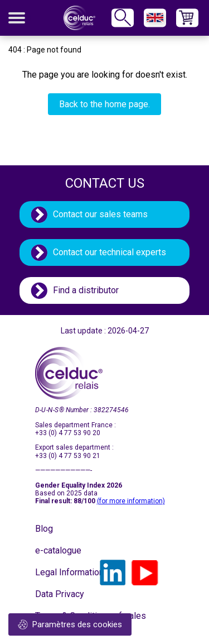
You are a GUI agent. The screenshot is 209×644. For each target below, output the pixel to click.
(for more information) (131, 501)
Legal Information (63, 572)
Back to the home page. (104, 104)
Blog (44, 529)
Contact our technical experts (110, 252)
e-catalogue (58, 550)
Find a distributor (86, 290)
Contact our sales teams (100, 214)
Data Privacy (60, 594)
